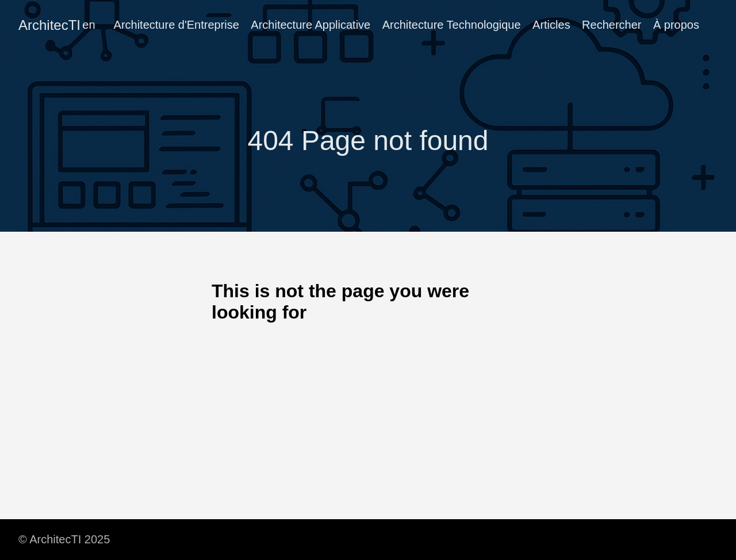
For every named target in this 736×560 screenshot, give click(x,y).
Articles (551, 25)
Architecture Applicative (310, 25)
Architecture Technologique (452, 25)
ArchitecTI (49, 25)
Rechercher (612, 25)
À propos (676, 25)
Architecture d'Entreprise (177, 25)
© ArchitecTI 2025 (64, 539)
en (89, 25)
